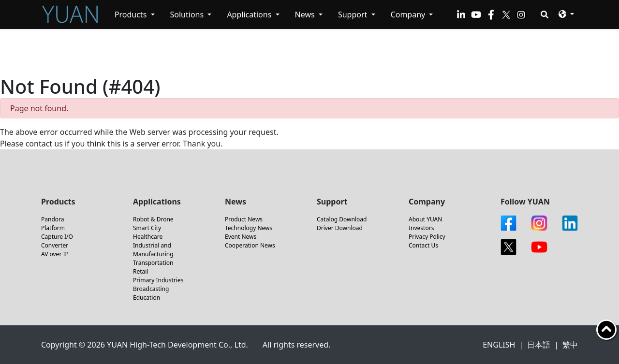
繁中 (570, 345)
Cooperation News (250, 245)
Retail (141, 271)
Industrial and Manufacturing (153, 250)
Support (354, 15)
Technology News (249, 228)
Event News (241, 237)
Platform (53, 228)
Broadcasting (151, 289)
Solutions (188, 15)
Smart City (147, 228)
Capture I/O (57, 237)
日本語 (539, 345)
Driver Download (340, 228)
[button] (566, 14)
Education (147, 298)
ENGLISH (499, 345)
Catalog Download (342, 219)
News (306, 15)
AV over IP (55, 254)
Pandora (53, 219)
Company (409, 15)
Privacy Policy (427, 237)
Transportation (153, 263)
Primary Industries (158, 280)
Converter (55, 245)
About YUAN (425, 219)
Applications (250, 15)
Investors (421, 228)
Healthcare (148, 237)
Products (132, 15)
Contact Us (423, 245)
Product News (244, 219)
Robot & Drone (153, 219)
